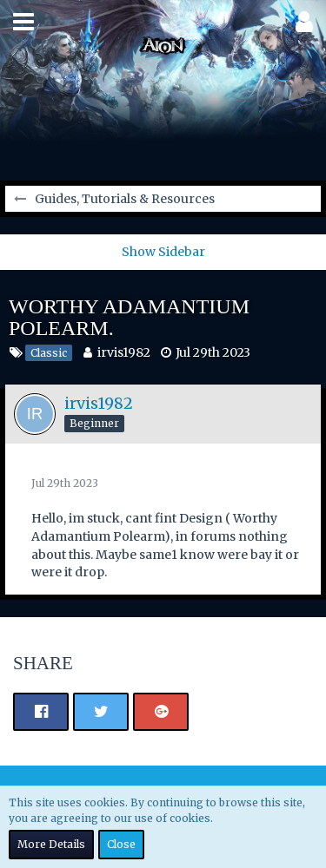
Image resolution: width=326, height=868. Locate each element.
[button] (23, 22)
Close (121, 844)
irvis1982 (124, 352)
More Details (51, 844)
